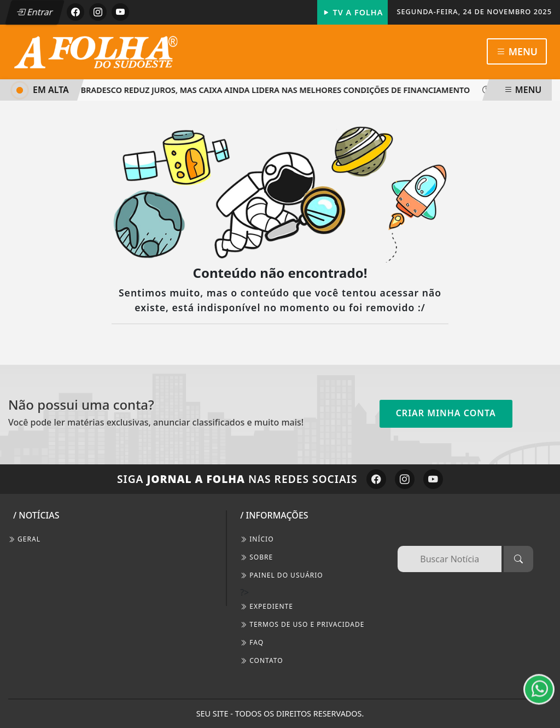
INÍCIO (257, 539)
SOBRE (256, 557)
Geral (24, 539)
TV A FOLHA (353, 12)
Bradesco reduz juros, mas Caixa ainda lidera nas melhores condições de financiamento (272, 90)
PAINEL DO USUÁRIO (282, 575)
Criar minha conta (446, 413)
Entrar (34, 12)
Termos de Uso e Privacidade (302, 624)
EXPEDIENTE (267, 606)
